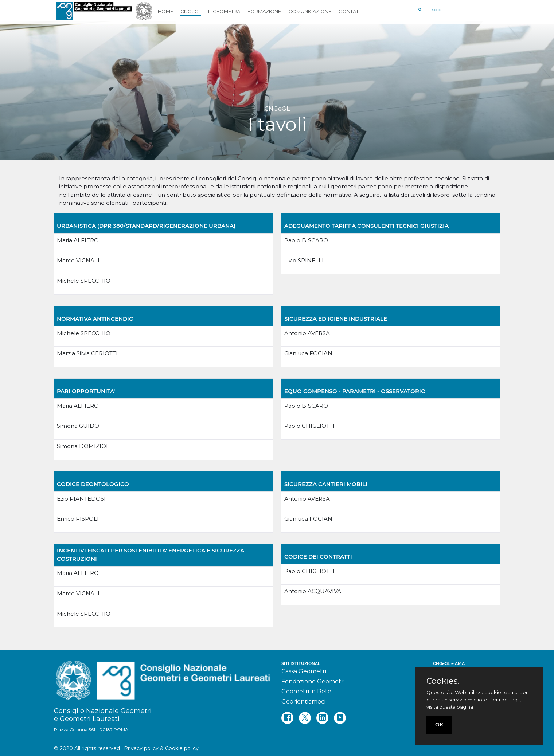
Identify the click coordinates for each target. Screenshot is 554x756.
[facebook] (287, 718)
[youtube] (340, 718)
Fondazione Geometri (313, 681)
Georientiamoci (303, 702)
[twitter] (305, 718)
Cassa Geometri (304, 671)
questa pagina (456, 707)
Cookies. (443, 681)
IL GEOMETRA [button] (224, 11)
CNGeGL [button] (191, 11)
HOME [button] (165, 11)
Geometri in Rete (306, 691)
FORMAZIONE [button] (264, 11)
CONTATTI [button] (350, 11)
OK (439, 725)
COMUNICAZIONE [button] (310, 11)
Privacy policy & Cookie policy (161, 748)
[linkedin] (322, 718)
